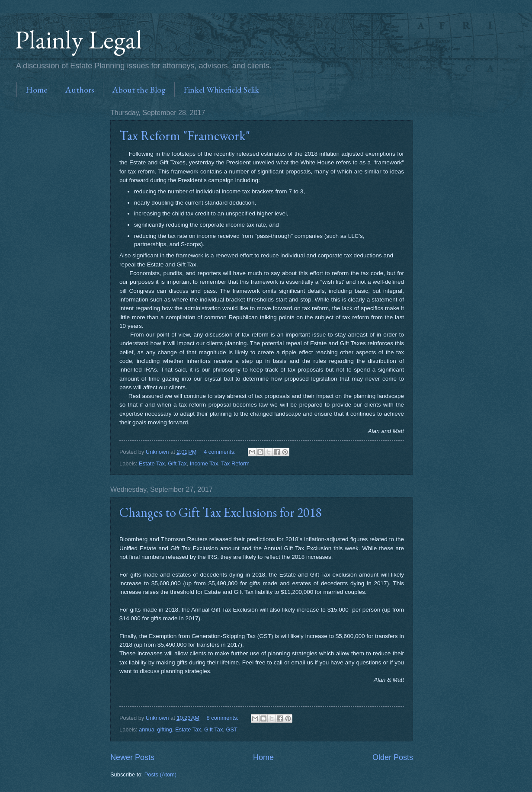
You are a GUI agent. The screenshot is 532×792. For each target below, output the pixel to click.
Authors (80, 90)
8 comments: (223, 718)
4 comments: (220, 452)
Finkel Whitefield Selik (221, 90)
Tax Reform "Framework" (185, 136)
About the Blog (139, 90)
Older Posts (393, 757)
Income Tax (204, 463)
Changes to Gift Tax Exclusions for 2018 (220, 512)
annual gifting (155, 729)
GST (232, 729)
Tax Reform (235, 463)
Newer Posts (132, 757)
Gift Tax (177, 463)
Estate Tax (152, 463)
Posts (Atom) (160, 774)
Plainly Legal (79, 39)
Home (36, 90)
